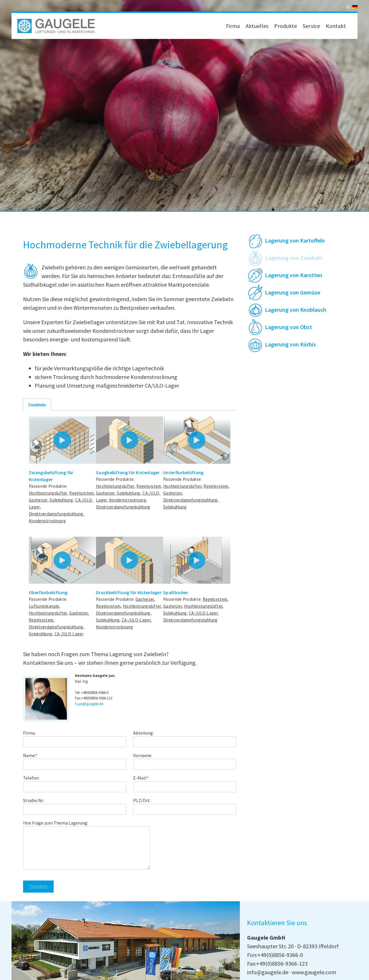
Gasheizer (38, 500)
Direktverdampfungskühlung (56, 514)
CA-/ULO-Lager (69, 634)
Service (311, 26)
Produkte (286, 26)
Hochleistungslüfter (48, 493)
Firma (233, 26)
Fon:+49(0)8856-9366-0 (275, 955)
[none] (351, 7)
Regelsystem (81, 493)
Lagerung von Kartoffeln (295, 240)
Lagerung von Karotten (294, 275)
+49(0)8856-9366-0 (95, 693)
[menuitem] (351, 7)
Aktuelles (257, 26)
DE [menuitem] (348, 7)
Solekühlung (61, 500)
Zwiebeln (37, 405)
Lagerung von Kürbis (290, 344)
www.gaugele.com (314, 972)
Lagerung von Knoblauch (296, 310)
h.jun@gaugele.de (89, 704)
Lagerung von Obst (288, 327)
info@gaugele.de (268, 972)
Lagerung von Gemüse (293, 292)
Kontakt (336, 26)
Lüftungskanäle (44, 606)
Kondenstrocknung (47, 521)
